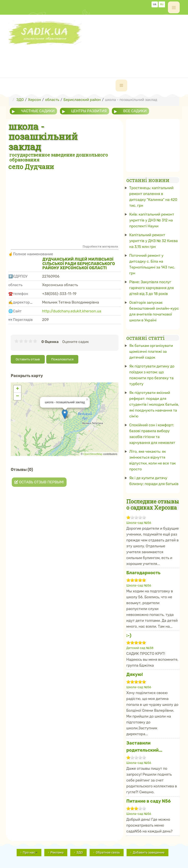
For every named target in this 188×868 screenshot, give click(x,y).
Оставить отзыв (28, 359)
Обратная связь (108, 852)
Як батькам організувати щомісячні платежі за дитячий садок (151, 352)
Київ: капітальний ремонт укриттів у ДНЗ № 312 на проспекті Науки (152, 220)
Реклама (57, 852)
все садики (135, 111)
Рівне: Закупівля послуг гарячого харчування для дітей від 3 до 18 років (152, 288)
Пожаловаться (62, 359)
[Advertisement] (97, 56)
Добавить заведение (149, 852)
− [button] (18, 396)
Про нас (30, 852)
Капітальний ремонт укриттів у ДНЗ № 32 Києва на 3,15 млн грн (153, 241)
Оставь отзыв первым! (39, 482)
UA (155, 4)
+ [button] (18, 389)
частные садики (38, 111)
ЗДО (80, 852)
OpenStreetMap (93, 454)
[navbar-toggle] (121, 86)
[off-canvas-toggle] (174, 7)
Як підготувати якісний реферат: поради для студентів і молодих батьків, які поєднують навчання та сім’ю (154, 404)
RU (162, 4)
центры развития (89, 111)
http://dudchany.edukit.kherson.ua (72, 311)
